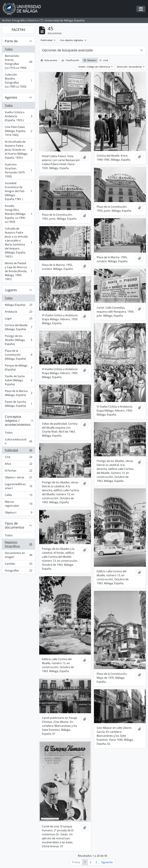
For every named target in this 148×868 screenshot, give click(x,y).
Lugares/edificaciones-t (18, 486)
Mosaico (90, 60)
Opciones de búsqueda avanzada (67, 50)
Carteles (18, 564)
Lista (104, 60)
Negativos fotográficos (18, 544)
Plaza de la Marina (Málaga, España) (18, 393)
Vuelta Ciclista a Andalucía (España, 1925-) (18, 116)
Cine (18, 458)
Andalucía (18, 312)
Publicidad (18, 451)
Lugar (18, 319)
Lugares (11, 290)
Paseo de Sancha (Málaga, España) (18, 404)
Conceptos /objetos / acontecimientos (18, 421)
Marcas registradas (18, 504)
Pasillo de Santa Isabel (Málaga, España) (18, 380)
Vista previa (49, 60)
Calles (18, 496)
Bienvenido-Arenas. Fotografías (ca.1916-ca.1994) (18, 62)
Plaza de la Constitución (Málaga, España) (18, 355)
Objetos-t (18, 513)
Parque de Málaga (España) (18, 367)
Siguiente (107, 862)
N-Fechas (18, 471)
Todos (9, 49)
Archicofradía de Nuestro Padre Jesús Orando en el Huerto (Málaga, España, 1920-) (18, 150)
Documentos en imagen (18, 555)
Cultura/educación (18, 441)
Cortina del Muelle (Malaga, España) (18, 327)
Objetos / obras (18, 478)
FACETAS (18, 30)
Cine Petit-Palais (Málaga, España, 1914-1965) (18, 131)
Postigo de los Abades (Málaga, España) (18, 340)
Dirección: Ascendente (130, 67)
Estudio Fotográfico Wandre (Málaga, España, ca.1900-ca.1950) (18, 214)
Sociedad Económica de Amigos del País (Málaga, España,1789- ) (18, 191)
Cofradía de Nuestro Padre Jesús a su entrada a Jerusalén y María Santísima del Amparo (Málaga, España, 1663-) (18, 242)
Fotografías (18, 571)
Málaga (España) (18, 306)
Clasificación (70, 60)
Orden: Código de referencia (95, 67)
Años (18, 464)
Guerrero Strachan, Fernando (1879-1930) (18, 170)
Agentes (11, 97)
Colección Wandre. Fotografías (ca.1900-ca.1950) (18, 81)
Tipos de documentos (15, 525)
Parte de (11, 41)
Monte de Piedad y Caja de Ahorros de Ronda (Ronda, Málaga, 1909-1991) (18, 271)
